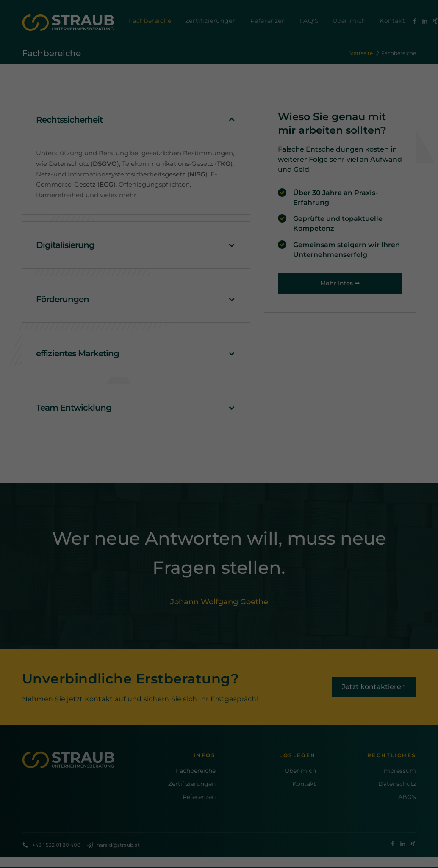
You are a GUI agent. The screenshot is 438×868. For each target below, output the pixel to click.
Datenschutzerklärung (142, 430)
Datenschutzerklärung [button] (223, 556)
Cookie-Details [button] (177, 556)
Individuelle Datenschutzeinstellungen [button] (219, 538)
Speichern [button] (219, 513)
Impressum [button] (265, 556)
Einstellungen (129, 438)
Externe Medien (267, 458)
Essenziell (157, 458)
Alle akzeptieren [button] (219, 488)
